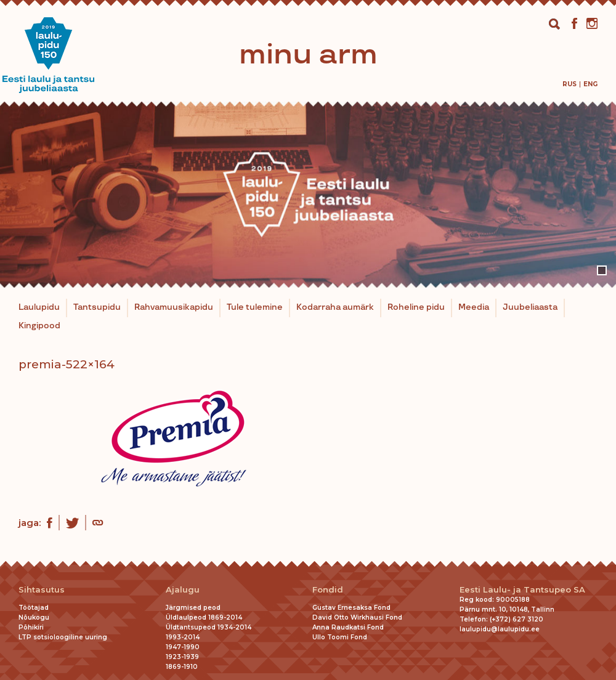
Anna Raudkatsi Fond (348, 627)
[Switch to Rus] (569, 84)
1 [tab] (602, 270)
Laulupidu (39, 307)
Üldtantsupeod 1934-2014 (209, 627)
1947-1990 (183, 647)
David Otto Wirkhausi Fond (357, 617)
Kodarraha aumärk (335, 307)
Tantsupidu (97, 307)
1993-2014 (183, 637)
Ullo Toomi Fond (340, 637)
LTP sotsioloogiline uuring (63, 637)
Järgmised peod (193, 608)
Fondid (328, 590)
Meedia (474, 307)
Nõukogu (34, 617)
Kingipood (39, 326)
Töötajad (34, 608)
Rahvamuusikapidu (174, 307)
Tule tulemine (255, 307)
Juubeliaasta (530, 307)
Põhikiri (31, 627)
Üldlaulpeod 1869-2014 (204, 617)
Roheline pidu (416, 307)
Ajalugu (183, 590)
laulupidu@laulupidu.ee (500, 629)
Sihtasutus (42, 590)
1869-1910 (182, 667)
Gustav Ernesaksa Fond (351, 608)
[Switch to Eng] (590, 84)
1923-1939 (182, 657)
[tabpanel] (308, 195)
